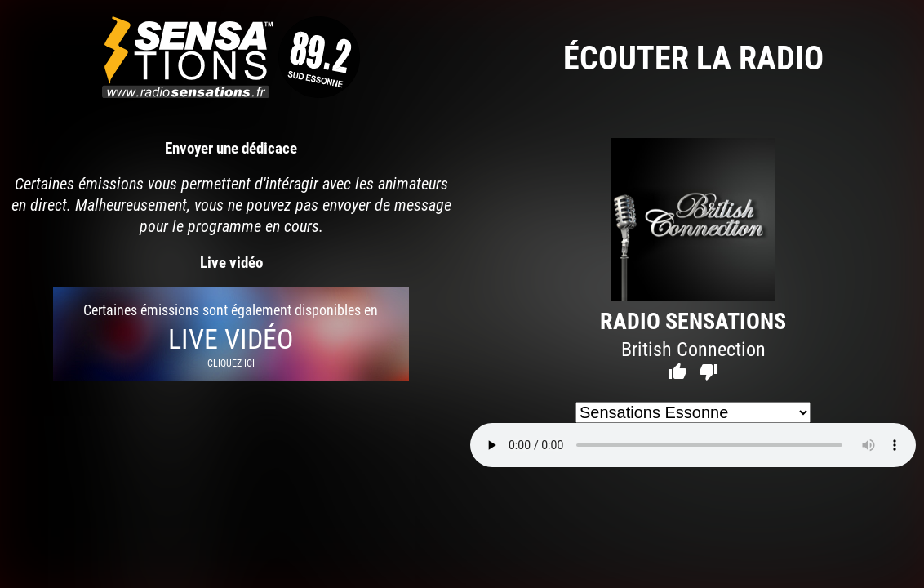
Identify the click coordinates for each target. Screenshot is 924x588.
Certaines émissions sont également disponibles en (231, 334)
